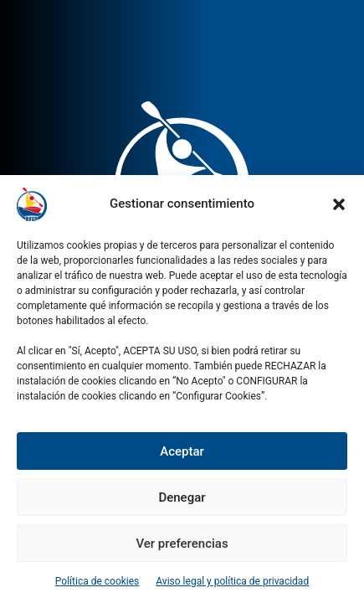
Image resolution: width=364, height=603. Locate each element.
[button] (339, 204)
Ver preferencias (182, 544)
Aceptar (182, 451)
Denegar (182, 497)
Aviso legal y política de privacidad (232, 581)
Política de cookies (97, 581)
